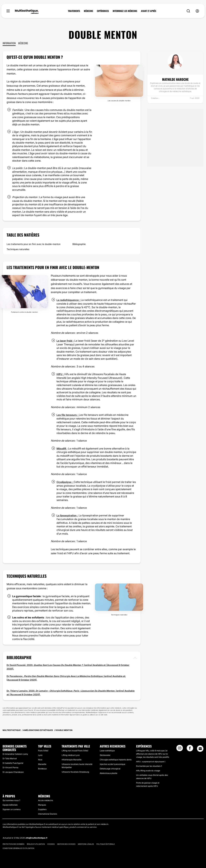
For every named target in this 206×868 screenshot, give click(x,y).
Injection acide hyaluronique (112, 764)
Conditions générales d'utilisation (18, 848)
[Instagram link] (180, 749)
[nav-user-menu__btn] (197, 11)
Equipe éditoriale (10, 805)
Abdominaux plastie (109, 773)
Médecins (23, 43)
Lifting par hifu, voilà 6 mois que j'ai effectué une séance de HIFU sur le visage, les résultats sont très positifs (153, 753)
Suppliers (42, 809)
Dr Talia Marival (10, 758)
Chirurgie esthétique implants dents (116, 759)
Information (9, 43)
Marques (42, 805)
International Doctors (48, 814)
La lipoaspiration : (67, 515)
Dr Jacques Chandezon (13, 772)
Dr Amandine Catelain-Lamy (15, 754)
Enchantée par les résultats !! (149, 766)
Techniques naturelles (18, 249)
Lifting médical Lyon (71, 755)
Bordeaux (42, 768)
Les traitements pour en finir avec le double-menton (34, 244)
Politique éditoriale (106, 844)
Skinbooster (105, 755)
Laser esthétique (107, 750)
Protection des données (13, 844)
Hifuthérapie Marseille (72, 759)
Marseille (42, 764)
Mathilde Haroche (175, 79)
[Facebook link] (190, 749)
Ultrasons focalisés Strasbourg (75, 771)
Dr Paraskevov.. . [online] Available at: (66, 676)
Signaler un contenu (12, 809)
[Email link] (200, 748)
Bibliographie (79, 244)
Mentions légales (86, 844)
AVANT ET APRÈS (149, 11)
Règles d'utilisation (36, 844)
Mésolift (62, 448)
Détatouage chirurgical (110, 768)
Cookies (51, 844)
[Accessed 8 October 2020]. (22, 679)
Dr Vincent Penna (10, 767)
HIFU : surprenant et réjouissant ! (151, 761)
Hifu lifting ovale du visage (148, 770)
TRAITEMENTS (74, 11)
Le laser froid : (65, 341)
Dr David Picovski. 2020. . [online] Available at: (57, 665)
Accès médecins (46, 800)
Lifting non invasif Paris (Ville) (75, 750)
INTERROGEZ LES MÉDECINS (125, 11)
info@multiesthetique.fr (36, 838)
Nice (40, 759)
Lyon (40, 755)
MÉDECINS (88, 11)
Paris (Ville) (43, 750)
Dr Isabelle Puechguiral (13, 763)
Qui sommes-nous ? (11, 800)
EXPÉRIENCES (103, 11)
